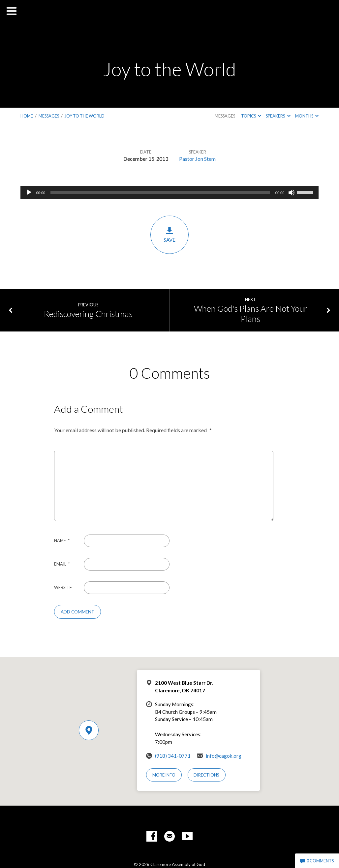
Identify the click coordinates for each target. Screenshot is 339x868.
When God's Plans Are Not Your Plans (251, 313)
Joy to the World (85, 116)
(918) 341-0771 (173, 756)
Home (27, 116)
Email (62, 564)
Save (169, 235)
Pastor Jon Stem (197, 159)
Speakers (278, 116)
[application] (170, 192)
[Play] (29, 192)
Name (62, 540)
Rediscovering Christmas (88, 314)
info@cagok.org (224, 756)
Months (307, 116)
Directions (206, 775)
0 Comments (317, 861)
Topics (251, 116)
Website (63, 587)
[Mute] (292, 192)
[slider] (160, 192)
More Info (164, 775)
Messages (49, 116)
